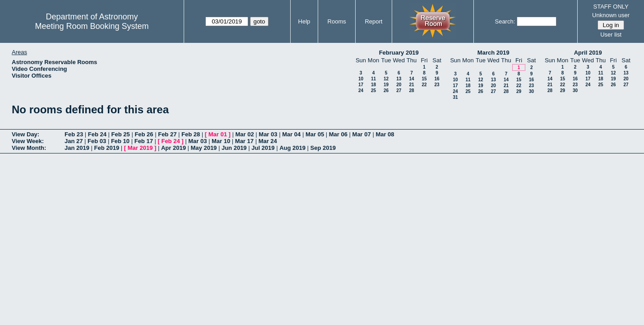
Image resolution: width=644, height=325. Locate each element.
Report (373, 21)
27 (399, 91)
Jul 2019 (263, 148)
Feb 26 (144, 134)
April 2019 (588, 53)
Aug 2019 (292, 148)
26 (386, 91)
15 (424, 79)
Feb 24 (97, 134)
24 (361, 91)
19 (386, 85)
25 (373, 91)
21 (411, 85)
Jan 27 (74, 141)
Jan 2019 (77, 148)
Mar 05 (315, 134)
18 (373, 85)
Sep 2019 (323, 148)
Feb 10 (120, 141)
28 (411, 91)
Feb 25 (121, 134)
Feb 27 (167, 134)
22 (424, 85)
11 (373, 79)
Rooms (337, 21)
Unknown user (611, 15)
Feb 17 (144, 141)
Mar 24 (268, 141)
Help (304, 21)
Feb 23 (74, 134)
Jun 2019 (234, 148)
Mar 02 (245, 134)
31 (455, 97)
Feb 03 (97, 141)
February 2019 (399, 53)
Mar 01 (218, 134)
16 (437, 79)
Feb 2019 (107, 148)
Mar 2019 (140, 148)
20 (399, 85)
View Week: (28, 141)
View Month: (29, 148)
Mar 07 (362, 134)
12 (386, 79)
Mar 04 (291, 134)
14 (411, 79)
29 (519, 91)
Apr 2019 (174, 148)
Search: (505, 21)
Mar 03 (268, 134)
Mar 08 (385, 134)
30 (531, 91)
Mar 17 (244, 141)
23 (437, 85)
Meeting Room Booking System (92, 26)
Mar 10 (221, 141)
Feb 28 (191, 134)
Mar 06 (338, 134)
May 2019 (204, 148)
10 (361, 79)
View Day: (25, 134)
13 (399, 79)
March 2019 (493, 53)
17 (361, 85)
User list (611, 35)
